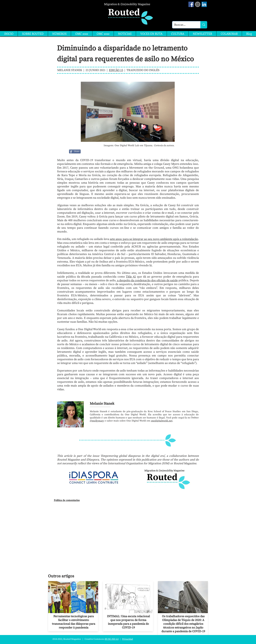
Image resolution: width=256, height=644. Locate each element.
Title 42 (131, 277)
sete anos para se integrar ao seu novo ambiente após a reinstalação (154, 239)
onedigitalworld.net (162, 421)
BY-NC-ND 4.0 (112, 639)
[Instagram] (198, 4)
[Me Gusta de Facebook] (89, 151)
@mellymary (97, 421)
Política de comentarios (67, 500)
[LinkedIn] (204, 4)
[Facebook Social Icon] (191, 4)
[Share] (75, 151)
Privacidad (128, 639)
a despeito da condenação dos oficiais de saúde (147, 280)
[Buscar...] (184, 25)
